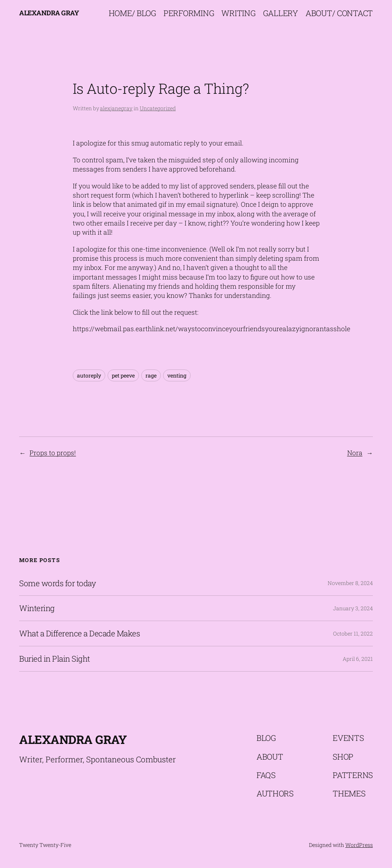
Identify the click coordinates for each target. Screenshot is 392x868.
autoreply (89, 375)
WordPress (359, 845)
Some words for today (57, 583)
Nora (355, 453)
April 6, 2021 (358, 659)
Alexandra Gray (49, 13)
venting (177, 375)
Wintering (37, 608)
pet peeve (123, 375)
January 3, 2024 (353, 608)
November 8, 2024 (350, 583)
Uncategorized (158, 108)
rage (151, 375)
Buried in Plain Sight (55, 659)
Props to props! (53, 453)
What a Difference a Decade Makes (79, 633)
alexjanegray (116, 108)
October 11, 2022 (353, 633)
